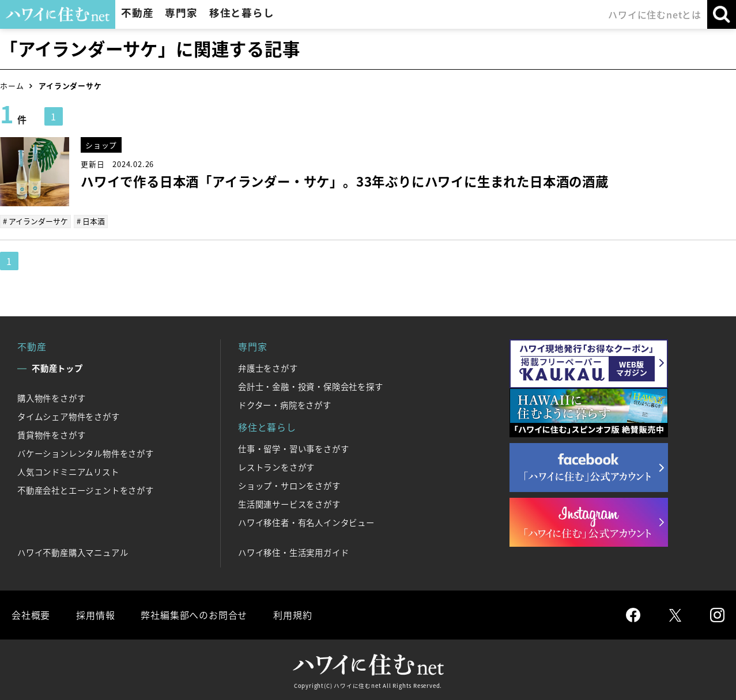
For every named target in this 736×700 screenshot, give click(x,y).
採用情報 (95, 615)
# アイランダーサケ (35, 221)
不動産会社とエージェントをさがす (86, 490)
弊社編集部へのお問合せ (194, 615)
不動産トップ (57, 368)
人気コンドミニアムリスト (68, 472)
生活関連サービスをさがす (289, 504)
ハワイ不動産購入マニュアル (73, 553)
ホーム (12, 86)
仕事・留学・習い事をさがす (293, 449)
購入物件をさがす (51, 398)
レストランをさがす (276, 467)
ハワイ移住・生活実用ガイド (293, 553)
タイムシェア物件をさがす (69, 417)
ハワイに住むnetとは (655, 14)
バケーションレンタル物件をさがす (86, 453)
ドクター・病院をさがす (285, 405)
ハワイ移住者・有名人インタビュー (306, 523)
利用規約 (292, 615)
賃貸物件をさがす (51, 435)
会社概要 (31, 615)
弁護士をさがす (268, 368)
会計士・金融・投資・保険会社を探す (311, 387)
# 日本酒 (91, 221)
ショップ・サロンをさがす (289, 486)
